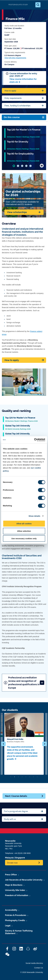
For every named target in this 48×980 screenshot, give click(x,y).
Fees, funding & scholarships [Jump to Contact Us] (17, 106)
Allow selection (24, 531)
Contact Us (39, 968)
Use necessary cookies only (24, 538)
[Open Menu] (44, 5)
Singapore (20, 858)
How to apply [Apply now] (12, 360)
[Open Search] (38, 5)
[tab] (14, 166)
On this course (12, 117)
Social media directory (34, 963)
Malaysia (9, 858)
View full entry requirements (15, 58)
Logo (4, 5)
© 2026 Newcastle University (32, 972)
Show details (34, 516)
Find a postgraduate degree (16, 811)
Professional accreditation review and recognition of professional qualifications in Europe (24, 683)
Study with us (10, 819)
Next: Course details (24, 796)
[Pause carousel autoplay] (42, 166)
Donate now (12, 863)
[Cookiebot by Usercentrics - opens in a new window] (34, 440)
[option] (24, 744)
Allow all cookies (24, 524)
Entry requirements (13, 98)
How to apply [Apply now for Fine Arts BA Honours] (10, 91)
